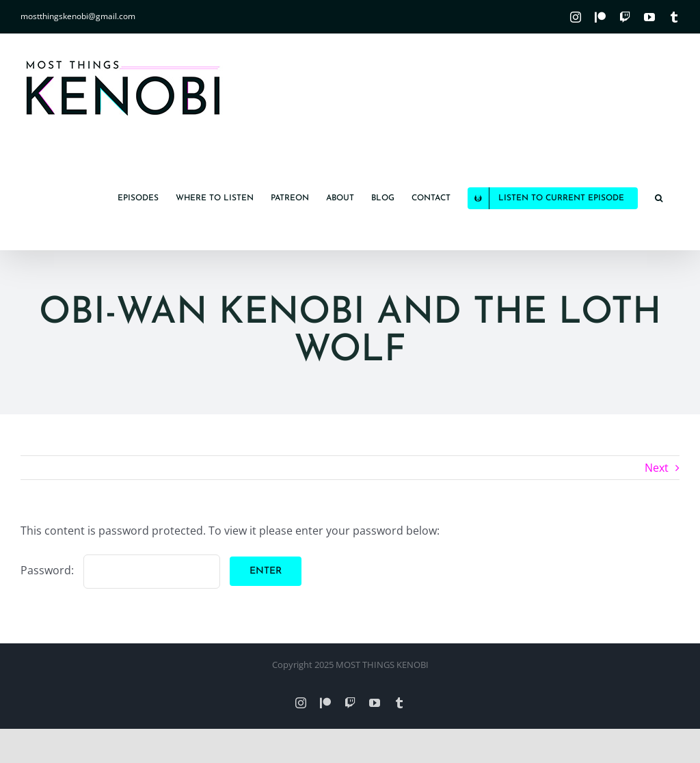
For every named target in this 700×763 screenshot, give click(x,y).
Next (657, 468)
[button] (659, 196)
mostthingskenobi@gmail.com (78, 16)
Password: (120, 570)
